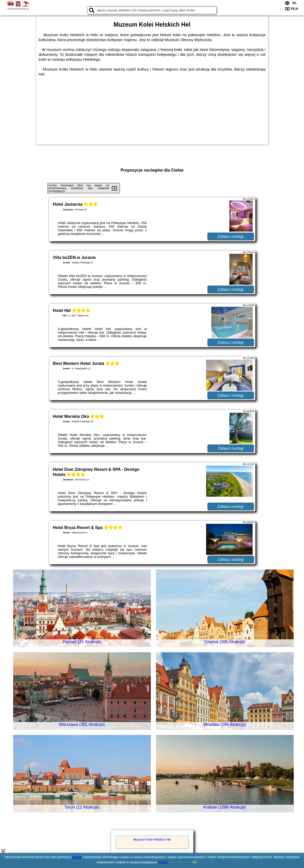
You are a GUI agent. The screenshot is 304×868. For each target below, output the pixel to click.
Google (77, 857)
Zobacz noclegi (231, 236)
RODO (163, 862)
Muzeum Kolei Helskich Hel (152, 840)
